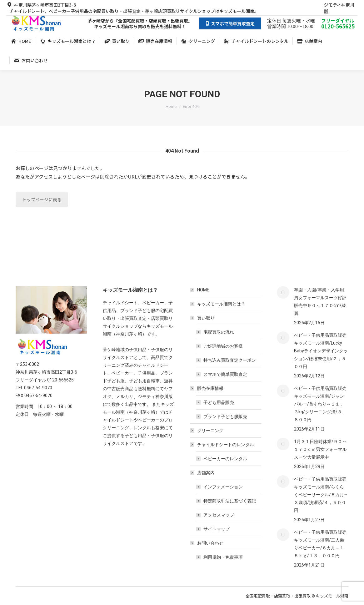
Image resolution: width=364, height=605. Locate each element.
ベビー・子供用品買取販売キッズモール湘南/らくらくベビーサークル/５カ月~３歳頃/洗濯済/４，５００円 (321, 495)
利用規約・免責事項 (223, 557)
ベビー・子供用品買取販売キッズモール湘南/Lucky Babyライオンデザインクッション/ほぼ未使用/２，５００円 (321, 351)
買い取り (203, 318)
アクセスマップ (219, 515)
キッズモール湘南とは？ (221, 304)
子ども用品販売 (219, 402)
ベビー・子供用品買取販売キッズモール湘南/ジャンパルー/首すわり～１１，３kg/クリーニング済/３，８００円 (320, 404)
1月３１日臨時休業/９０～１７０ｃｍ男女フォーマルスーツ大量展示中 (320, 449)
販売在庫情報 (207, 388)
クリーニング (210, 431)
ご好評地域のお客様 (223, 346)
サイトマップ (217, 529)
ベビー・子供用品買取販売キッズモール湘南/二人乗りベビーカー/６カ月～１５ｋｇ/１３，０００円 (320, 544)
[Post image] (283, 292)
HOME (203, 290)
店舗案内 (203, 473)
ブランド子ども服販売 (225, 416)
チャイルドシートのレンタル (222, 445)
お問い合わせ (207, 543)
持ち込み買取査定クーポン (230, 360)
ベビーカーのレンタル (225, 459)
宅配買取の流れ (219, 332)
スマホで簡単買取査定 (225, 374)
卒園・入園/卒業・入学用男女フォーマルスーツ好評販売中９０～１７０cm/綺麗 (320, 302)
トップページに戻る (42, 199)
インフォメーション (223, 487)
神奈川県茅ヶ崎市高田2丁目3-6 (41, 5)
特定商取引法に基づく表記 (230, 501)
